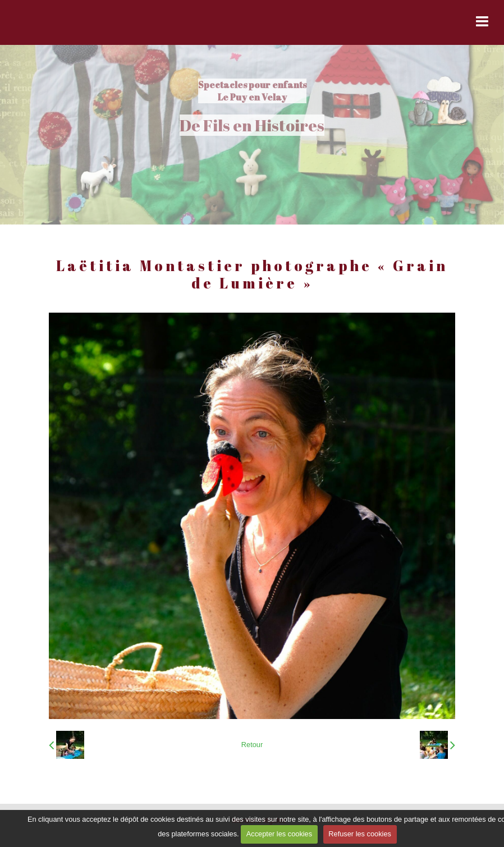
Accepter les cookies (279, 834)
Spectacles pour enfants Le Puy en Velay (252, 91)
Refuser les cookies (360, 834)
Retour (252, 745)
